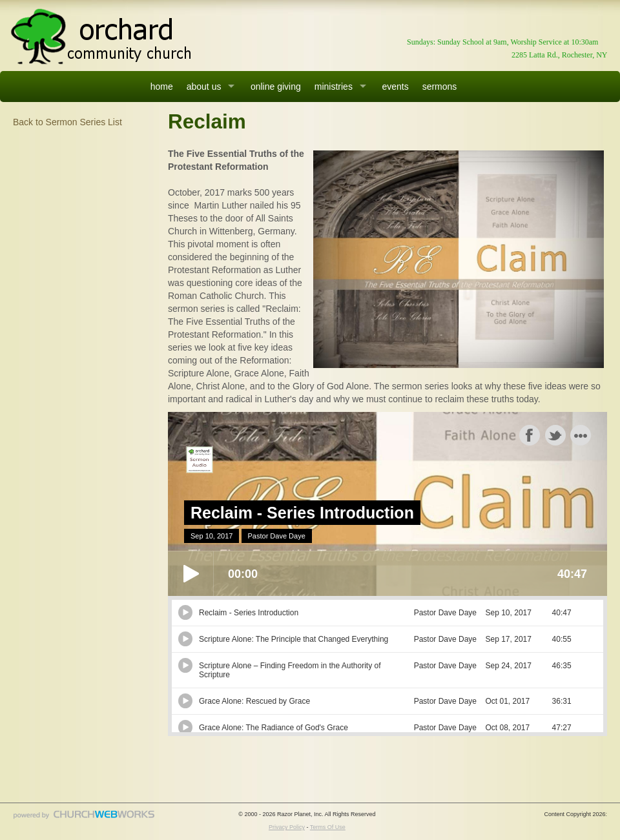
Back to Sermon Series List (67, 122)
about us (204, 87)
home (162, 87)
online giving (276, 87)
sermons (440, 87)
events (395, 87)
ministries (334, 87)
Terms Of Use (328, 827)
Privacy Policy (287, 827)
